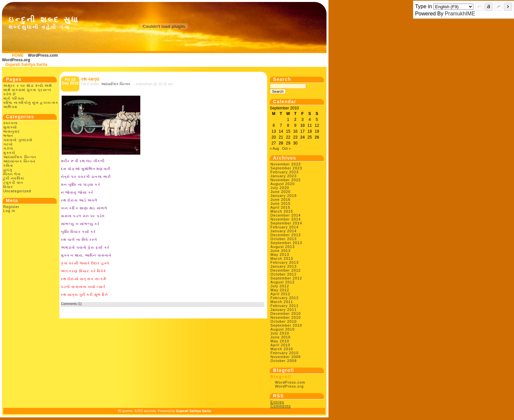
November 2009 (286, 357)
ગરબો (8, 144)
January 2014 (284, 231)
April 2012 (280, 294)
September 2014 (286, 223)
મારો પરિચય (14, 98)
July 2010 (280, 333)
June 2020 (280, 192)
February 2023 (285, 172)
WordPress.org (16, 60)
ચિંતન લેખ (12, 174)
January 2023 (284, 176)
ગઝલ (8, 148)
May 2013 (280, 255)
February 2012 (285, 298)
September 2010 (286, 325)
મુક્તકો (9, 153)
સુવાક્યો (10, 127)
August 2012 (283, 282)
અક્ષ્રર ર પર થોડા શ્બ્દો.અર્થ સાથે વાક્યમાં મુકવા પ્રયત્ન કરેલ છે (28, 90)
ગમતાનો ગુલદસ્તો (18, 140)
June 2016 (280, 200)
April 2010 (280, 345)
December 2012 (286, 270)
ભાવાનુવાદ (12, 131)
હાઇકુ (8, 170)
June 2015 (280, 203)
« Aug (274, 148)
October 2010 (284, 321)
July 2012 (280, 286)
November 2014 (286, 219)
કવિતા (8, 165)
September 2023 (286, 168)
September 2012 (286, 278)
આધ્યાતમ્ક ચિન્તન (19, 161)
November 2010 (286, 317)
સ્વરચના (11, 123)
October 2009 (284, 361)
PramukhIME (460, 14)
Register (11, 207)
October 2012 (284, 274)
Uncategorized (17, 191)
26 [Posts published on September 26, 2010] (317, 137)
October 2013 (284, 239)
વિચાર (8, 187)
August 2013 (283, 247)
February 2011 (285, 306)
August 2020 (283, 184)
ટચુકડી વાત (13, 182)
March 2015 (282, 211)
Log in (9, 211)
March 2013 (282, 258)
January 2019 (284, 196)
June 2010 (280, 337)
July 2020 (280, 188)
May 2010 (280, 341)
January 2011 (284, 310)
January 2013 (284, 266)
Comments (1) (71, 304)
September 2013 (286, 243)
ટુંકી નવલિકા (14, 178)
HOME (18, 55)
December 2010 (286, 314)
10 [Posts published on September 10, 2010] (302, 125)
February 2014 (285, 227)
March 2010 (282, 349)
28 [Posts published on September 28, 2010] (281, 143)
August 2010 (283, 329)
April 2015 (280, 207)
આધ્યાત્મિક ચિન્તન (20, 157)
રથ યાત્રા (90, 79)
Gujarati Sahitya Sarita (26, 65)
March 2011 (282, 302)
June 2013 (280, 251)
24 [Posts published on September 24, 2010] (302, 137)
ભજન (8, 136)
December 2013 (286, 235)
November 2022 (286, 180)
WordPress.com (43, 55)
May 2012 (280, 290)
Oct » (286, 148)
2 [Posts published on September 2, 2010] (295, 120)
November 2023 (286, 164)
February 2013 (285, 262)
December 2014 (286, 215)
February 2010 (285, 353)
